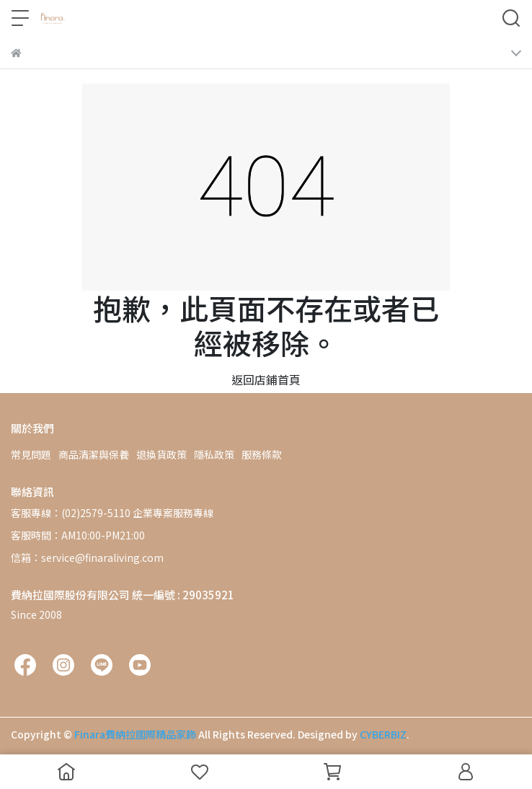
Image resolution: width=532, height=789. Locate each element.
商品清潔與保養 (94, 454)
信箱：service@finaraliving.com (87, 557)
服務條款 (262, 454)
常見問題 (31, 454)
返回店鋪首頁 (266, 379)
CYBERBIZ (383, 734)
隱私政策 (214, 454)
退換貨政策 (161, 454)
